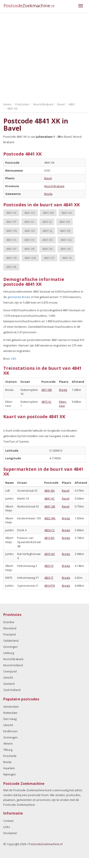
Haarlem (9, 768)
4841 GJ (47, 231)
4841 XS (11, 240)
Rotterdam (10, 713)
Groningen (10, 647)
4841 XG (30, 213)
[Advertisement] (41, 57)
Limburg (9, 653)
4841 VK (47, 249)
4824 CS (49, 530)
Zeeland (9, 684)
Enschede (10, 756)
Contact (8, 821)
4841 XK (11, 213)
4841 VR (29, 249)
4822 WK (50, 518)
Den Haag (10, 719)
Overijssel (10, 671)
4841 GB (50, 506)
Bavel (48, 178)
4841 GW (30, 258)
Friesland (9, 634)
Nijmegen (10, 774)
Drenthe (9, 622)
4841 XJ (47, 222)
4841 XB (65, 231)
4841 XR (66, 249)
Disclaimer (10, 833)
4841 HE (11, 267)
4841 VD (11, 258)
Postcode (29, 6)
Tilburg (8, 750)
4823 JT (49, 578)
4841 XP (11, 249)
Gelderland (11, 641)
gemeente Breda (19, 297)
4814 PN (50, 586)
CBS (14, 359)
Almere (8, 743)
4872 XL (46, 402)
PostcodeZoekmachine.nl (46, 844)
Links (7, 827)
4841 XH (67, 213)
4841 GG (66, 240)
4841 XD (48, 240)
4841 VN (11, 231)
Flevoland (10, 628)
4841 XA (30, 231)
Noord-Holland (13, 665)
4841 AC (49, 498)
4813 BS (49, 538)
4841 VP (11, 222)
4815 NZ (50, 554)
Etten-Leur (63, 404)
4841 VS (29, 240)
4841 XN (65, 222)
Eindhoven (10, 731)
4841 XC (29, 222)
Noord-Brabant (54, 186)
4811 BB (47, 390)
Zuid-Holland (12, 690)
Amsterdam (11, 707)
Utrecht (8, 678)
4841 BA (49, 491)
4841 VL (67, 258)
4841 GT (49, 258)
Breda (48, 194)
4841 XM (48, 213)
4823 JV (49, 566)
